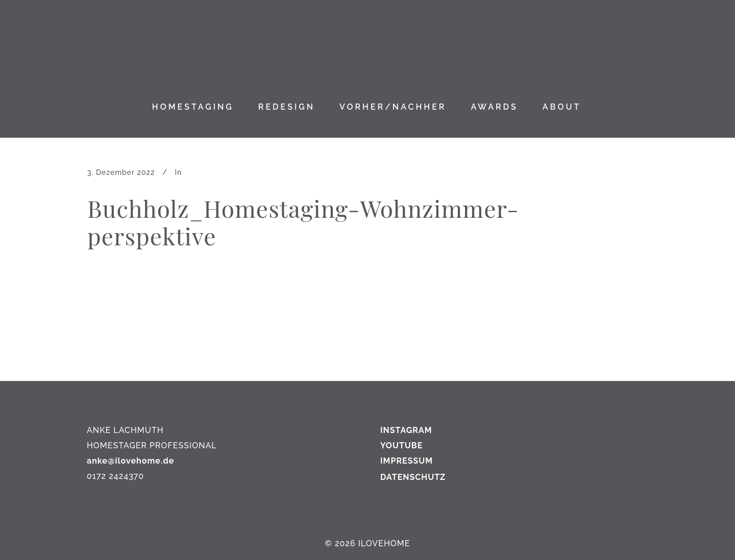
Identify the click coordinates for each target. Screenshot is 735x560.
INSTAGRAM (406, 430)
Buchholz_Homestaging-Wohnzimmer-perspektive (303, 222)
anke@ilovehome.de (130, 461)
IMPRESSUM (407, 461)
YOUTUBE (401, 446)
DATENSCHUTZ (413, 477)
